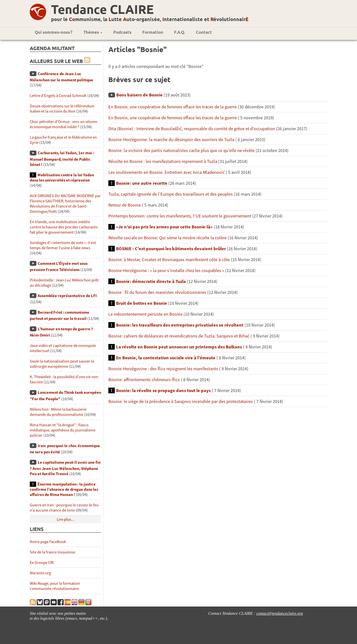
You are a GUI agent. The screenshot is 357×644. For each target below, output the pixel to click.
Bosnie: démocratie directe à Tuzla (151, 281)
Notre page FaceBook (48, 542)
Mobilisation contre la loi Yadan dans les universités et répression (62, 178)
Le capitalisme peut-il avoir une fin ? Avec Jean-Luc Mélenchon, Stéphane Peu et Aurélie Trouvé (65, 468)
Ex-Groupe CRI (42, 563)
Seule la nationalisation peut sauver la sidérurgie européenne (62, 364)
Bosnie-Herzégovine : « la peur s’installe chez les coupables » (167, 270)
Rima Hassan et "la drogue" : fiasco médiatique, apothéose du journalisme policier (63, 430)
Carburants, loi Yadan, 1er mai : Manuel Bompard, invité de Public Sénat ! (62, 159)
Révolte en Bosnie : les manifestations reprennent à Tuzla (163, 161)
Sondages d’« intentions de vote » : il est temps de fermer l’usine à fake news (63, 245)
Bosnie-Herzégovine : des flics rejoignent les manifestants (163, 369)
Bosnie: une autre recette (142, 183)
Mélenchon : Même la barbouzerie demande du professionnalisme (58, 412)
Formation (153, 32)
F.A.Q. (179, 32)
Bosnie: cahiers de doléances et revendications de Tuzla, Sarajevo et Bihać (179, 336)
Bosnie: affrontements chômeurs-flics (145, 380)
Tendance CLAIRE (102, 9)
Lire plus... (65, 519)
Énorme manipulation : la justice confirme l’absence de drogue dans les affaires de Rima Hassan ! (64, 489)
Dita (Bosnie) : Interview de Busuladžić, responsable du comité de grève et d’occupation (192, 129)
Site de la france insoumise (52, 552)
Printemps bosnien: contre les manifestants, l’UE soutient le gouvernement (180, 216)
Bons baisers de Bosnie (139, 95)
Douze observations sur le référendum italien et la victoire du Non (62, 109)
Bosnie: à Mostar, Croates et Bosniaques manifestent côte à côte (169, 260)
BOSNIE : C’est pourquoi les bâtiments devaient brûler (171, 249)
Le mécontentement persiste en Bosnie (145, 314)
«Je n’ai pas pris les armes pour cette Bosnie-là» (165, 227)
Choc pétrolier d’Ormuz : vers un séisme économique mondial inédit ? (63, 124)
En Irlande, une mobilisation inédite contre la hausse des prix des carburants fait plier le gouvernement (64, 227)
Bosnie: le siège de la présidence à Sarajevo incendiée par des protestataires (181, 401)
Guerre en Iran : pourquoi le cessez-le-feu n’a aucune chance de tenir (64, 508)
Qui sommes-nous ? (54, 32)
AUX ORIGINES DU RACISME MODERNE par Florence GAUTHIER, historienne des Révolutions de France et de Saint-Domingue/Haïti (65, 204)
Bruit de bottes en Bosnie (142, 303)
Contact (204, 32)
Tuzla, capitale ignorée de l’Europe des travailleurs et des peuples (171, 194)
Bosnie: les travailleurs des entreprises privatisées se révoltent (180, 325)
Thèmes (93, 32)
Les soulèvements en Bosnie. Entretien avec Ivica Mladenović (166, 172)
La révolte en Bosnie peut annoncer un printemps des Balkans (179, 347)
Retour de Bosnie (125, 205)
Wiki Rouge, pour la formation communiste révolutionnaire (55, 586)
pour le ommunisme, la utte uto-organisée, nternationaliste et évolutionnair (150, 19)
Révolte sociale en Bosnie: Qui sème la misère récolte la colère (168, 238)
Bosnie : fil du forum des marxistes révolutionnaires (157, 292)
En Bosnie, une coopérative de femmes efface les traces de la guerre (173, 107)
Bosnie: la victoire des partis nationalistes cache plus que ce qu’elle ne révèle (182, 150)
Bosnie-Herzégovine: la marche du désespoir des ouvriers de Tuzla (171, 139)
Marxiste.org (40, 573)
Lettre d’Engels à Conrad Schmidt (58, 96)
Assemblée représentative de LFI (67, 296)
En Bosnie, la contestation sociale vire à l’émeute (166, 358)
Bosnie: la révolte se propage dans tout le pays (163, 390)
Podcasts (122, 32)
